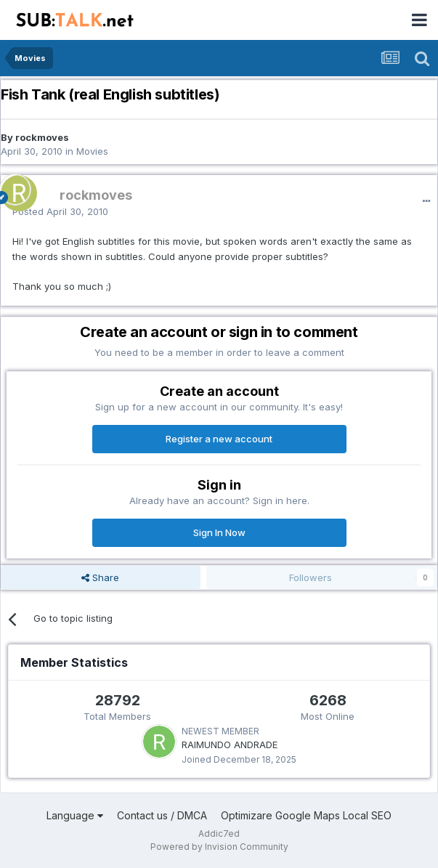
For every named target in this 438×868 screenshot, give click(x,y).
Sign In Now (219, 532)
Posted (60, 211)
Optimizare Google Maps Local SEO (306, 815)
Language (75, 815)
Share (100, 577)
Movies (92, 151)
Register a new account (219, 439)
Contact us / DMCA (162, 815)
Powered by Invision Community (219, 847)
